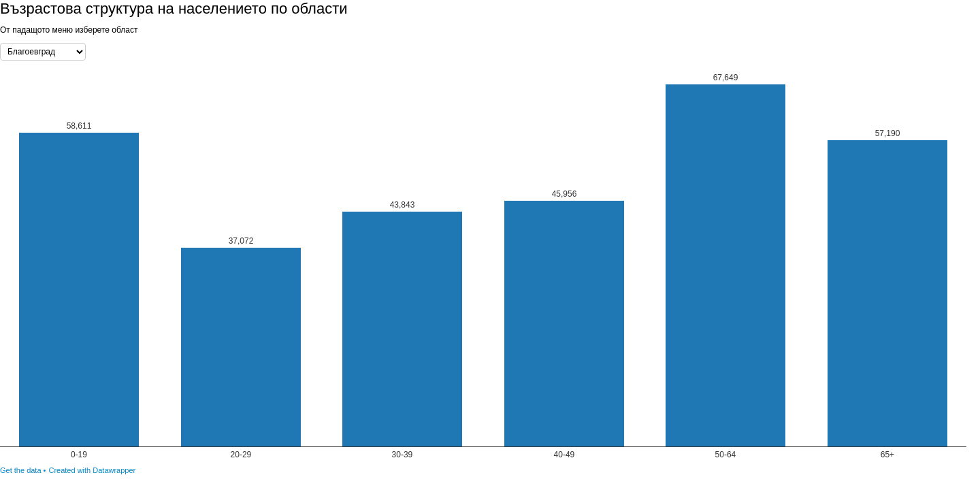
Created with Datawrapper (92, 470)
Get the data (21, 470)
